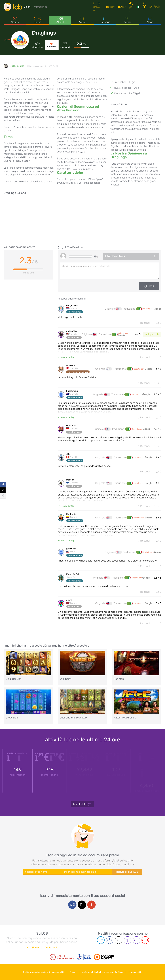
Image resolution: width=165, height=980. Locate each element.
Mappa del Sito (135, 972)
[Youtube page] (145, 940)
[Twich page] (128, 940)
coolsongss (72, 331)
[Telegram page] (101, 940)
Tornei (128, 20)
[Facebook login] (72, 905)
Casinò (15, 20)
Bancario (105, 20)
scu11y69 (71, 366)
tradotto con (152, 309)
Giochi (60, 20)
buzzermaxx (72, 391)
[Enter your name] (43, 872)
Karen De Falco (74, 574)
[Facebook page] (110, 940)
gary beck (71, 549)
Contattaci (51, 948)
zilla (68, 454)
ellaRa (69, 600)
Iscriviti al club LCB (127, 872)
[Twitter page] (119, 940)
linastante (71, 426)
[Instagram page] (136, 940)
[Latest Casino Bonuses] (13, 7)
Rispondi (144, 323)
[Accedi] (155, 7)
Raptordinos (72, 514)
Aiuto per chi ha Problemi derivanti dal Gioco (103, 972)
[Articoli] (98, 7)
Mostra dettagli (68, 357)
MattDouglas (17, 66)
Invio (152, 286)
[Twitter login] (82, 905)
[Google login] (91, 905)
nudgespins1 (72, 305)
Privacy (73, 972)
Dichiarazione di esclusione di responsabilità (44, 972)
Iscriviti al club (83, 804)
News (150, 20)
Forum (82, 20)
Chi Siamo (33, 948)
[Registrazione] (145, 7)
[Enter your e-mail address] (88, 872)
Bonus (38, 20)
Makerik (70, 480)
